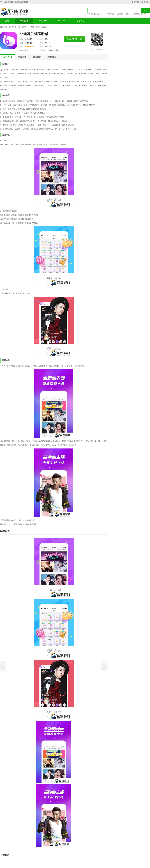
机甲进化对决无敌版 (94, 14)
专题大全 (80, 21)
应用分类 (145, 2)
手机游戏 (24, 21)
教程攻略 (62, 21)
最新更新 (135, 2)
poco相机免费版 (109, 14)
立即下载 (74, 39)
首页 (7, 21)
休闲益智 (23, 27)
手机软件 (43, 21)
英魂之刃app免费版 (124, 14)
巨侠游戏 (13, 27)
